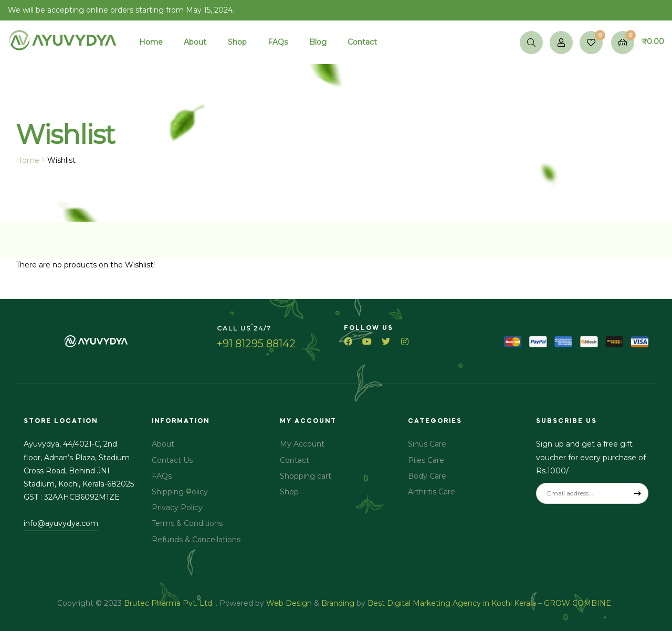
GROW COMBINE (579, 603)
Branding (338, 603)
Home (28, 160)
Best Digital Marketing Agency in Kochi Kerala (453, 603)
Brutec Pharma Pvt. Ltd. (170, 603)
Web (275, 603)
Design (299, 603)
